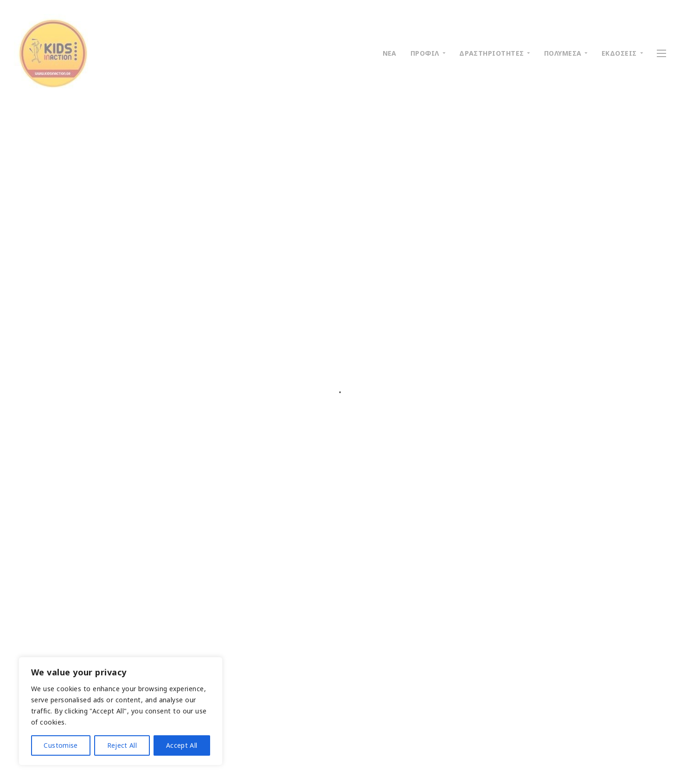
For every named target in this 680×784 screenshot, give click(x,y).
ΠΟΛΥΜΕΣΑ (563, 53)
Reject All (122, 745)
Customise (61, 745)
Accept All (182, 745)
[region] (121, 711)
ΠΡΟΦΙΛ (425, 53)
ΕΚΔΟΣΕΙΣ (619, 53)
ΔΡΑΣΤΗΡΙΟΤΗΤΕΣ (491, 53)
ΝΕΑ (390, 53)
